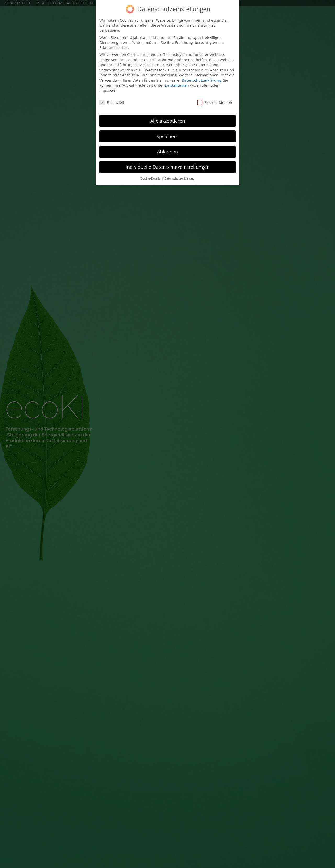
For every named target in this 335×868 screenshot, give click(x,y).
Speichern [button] (167, 136)
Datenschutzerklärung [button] (179, 178)
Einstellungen (177, 85)
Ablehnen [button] (167, 152)
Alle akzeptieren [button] (168, 121)
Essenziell (112, 102)
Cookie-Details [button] (151, 178)
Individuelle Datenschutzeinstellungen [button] (168, 167)
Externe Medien (215, 102)
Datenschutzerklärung (201, 80)
